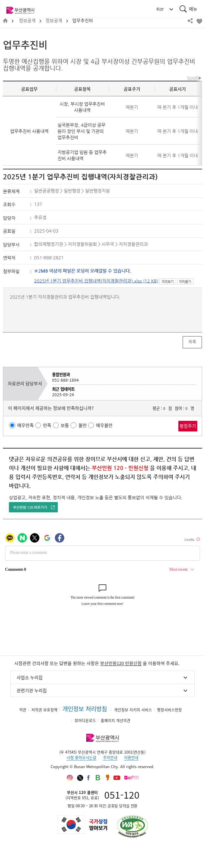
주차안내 (110, 757)
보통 (65, 425)
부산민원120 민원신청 (121, 663)
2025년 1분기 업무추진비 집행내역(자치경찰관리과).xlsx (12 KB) (96, 281)
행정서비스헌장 (169, 710)
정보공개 (27, 21)
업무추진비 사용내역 (29, 131)
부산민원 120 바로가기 (30, 507)
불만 (83, 425)
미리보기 (168, 282)
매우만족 (25, 425)
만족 (47, 425)
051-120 (122, 795)
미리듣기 (185, 282)
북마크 (199, 21)
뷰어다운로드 (85, 720)
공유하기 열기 (190, 21)
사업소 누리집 (30, 677)
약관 (23, 710)
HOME (5, 21)
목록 (192, 342)
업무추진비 (83, 21)
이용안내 (131, 757)
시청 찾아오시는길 (81, 757)
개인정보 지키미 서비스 (133, 710)
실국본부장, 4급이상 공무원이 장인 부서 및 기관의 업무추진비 (81, 131)
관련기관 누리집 (32, 690)
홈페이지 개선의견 (116, 720)
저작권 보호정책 (44, 710)
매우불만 (104, 425)
